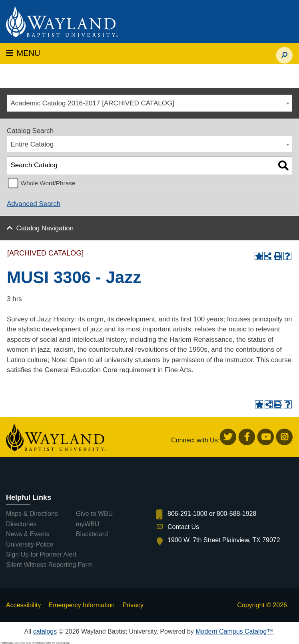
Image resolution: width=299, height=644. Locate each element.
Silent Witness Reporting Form (49, 565)
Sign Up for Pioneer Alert (41, 554)
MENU (23, 53)
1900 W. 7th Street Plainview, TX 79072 (224, 540)
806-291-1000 (187, 514)
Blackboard (92, 534)
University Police (30, 544)
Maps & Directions (32, 514)
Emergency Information (82, 605)
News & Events (28, 534)
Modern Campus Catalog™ (234, 631)
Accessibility (23, 605)
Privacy (133, 605)
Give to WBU (94, 514)
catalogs (45, 631)
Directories (21, 524)
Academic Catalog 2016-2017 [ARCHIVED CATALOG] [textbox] (93, 103)
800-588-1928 (237, 514)
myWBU (88, 524)
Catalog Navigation (45, 228)
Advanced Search (34, 204)
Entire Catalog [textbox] (32, 144)
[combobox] (149, 103)
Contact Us (183, 527)
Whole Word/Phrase (48, 183)
